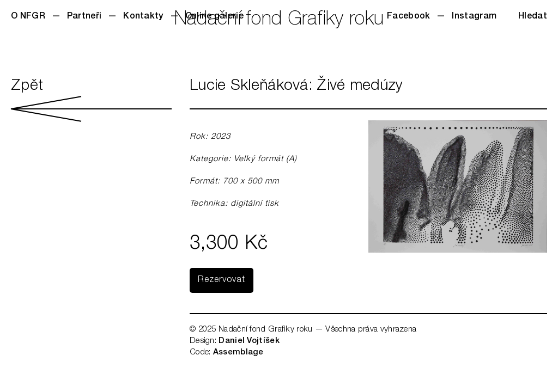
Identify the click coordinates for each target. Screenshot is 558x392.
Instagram (474, 17)
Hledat (533, 17)
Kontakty (143, 17)
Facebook (408, 17)
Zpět (91, 100)
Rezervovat (222, 280)
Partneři (84, 17)
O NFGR (28, 17)
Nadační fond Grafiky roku (279, 20)
